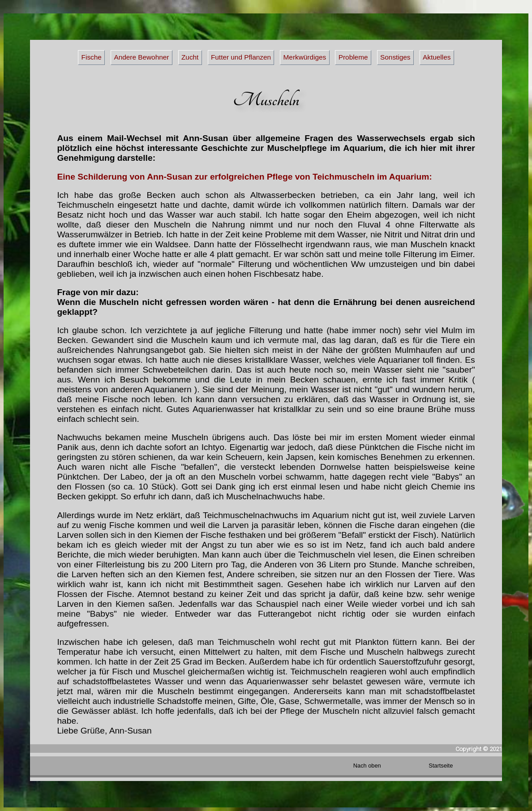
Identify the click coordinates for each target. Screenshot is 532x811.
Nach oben (367, 766)
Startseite (441, 766)
